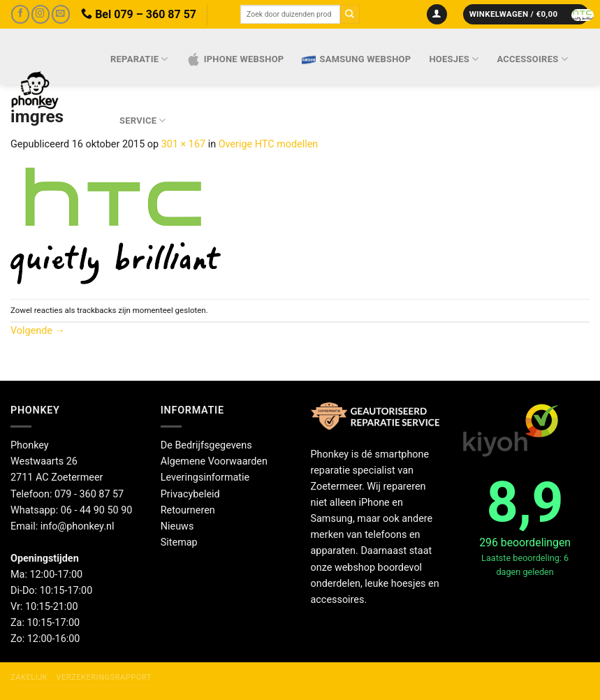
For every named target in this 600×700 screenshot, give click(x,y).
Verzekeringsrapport (103, 677)
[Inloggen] (437, 15)
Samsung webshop (356, 59)
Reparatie (139, 59)
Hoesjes (454, 59)
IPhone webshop (235, 59)
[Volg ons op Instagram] (41, 14)
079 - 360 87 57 (89, 494)
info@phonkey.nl (78, 526)
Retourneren (188, 510)
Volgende (38, 331)
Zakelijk (29, 677)
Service (143, 121)
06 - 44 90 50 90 (97, 510)
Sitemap (179, 542)
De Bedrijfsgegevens (206, 445)
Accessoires (533, 59)
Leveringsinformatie (205, 477)
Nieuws (177, 526)
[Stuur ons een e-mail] (61, 14)
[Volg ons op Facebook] (20, 14)
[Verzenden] (350, 14)
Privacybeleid (190, 494)
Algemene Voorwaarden (214, 461)
